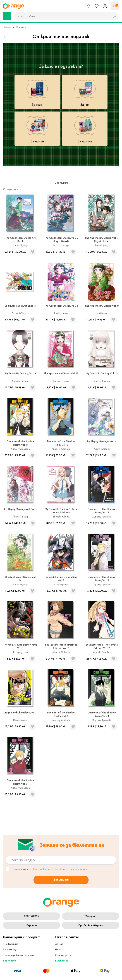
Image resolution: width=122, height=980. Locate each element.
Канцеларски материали (18, 955)
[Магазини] (88, 6)
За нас (59, 944)
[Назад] (5, 37)
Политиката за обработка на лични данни (60, 869)
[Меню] (7, 16)
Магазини (90, 916)
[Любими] (97, 6)
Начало (7, 27)
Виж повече (9, 961)
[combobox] (61, 16)
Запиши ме (61, 880)
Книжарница (11, 944)
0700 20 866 (31, 916)
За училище (10, 949)
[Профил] (105, 6)
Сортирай (61, 180)
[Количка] (115, 6)
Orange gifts (63, 955)
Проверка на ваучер (90, 925)
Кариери (32, 925)
